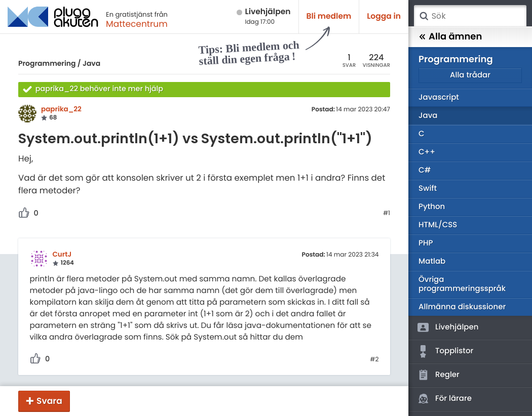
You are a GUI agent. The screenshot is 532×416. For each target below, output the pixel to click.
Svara (49, 401)
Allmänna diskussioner (462, 307)
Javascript (439, 97)
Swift (428, 189)
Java (91, 63)
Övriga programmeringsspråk (462, 284)
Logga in (384, 16)
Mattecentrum (137, 24)
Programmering (47, 63)
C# (425, 170)
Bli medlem (329, 16)
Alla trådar (470, 75)
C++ (427, 152)
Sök (424, 16)
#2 (374, 360)
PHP (426, 243)
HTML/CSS (438, 225)
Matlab (432, 261)
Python (432, 207)
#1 (387, 214)
